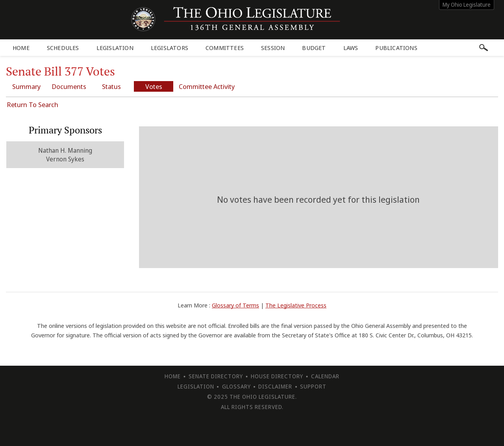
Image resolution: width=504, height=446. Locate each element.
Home (21, 48)
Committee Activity (207, 86)
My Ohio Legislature (467, 5)
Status (111, 86)
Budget (314, 48)
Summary (26, 86)
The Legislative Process (296, 305)
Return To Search (32, 105)
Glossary (236, 386)
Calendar (325, 376)
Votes (154, 86)
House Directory (277, 376)
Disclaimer (275, 386)
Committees (225, 48)
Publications (396, 48)
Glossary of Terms (235, 305)
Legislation (115, 48)
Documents (69, 86)
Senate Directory (216, 376)
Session (273, 48)
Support (313, 386)
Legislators (170, 48)
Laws (351, 48)
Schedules (63, 48)
